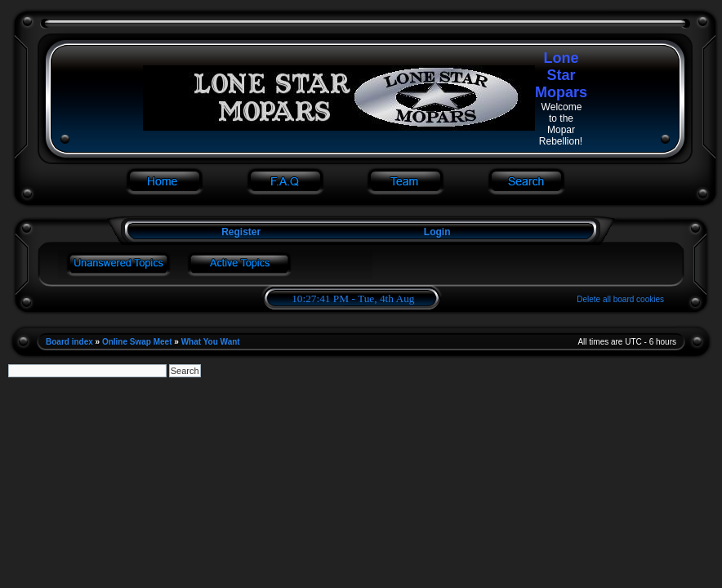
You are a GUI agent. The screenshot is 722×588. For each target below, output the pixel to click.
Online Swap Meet (137, 342)
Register (240, 232)
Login (437, 232)
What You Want (211, 342)
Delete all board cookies (620, 299)
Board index (69, 342)
